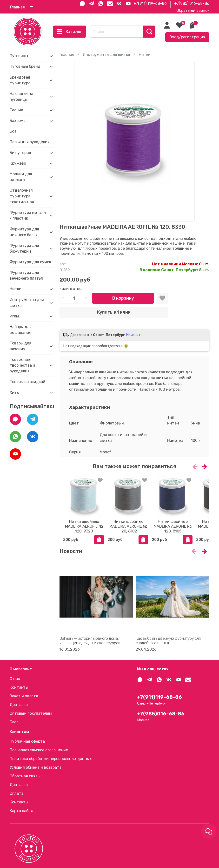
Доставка (19, 705)
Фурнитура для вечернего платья (26, 275)
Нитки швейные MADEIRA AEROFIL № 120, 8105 (185, 530)
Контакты (19, 687)
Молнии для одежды (21, 177)
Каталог (70, 32)
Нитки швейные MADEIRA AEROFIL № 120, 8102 (134, 530)
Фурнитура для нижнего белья (24, 232)
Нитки (145, 55)
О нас (15, 679)
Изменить (134, 335)
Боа (13, 131)
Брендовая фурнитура (20, 80)
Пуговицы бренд (25, 66)
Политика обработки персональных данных (51, 759)
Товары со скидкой (27, 382)
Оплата (17, 793)
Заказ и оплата (24, 696)
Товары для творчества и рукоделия (22, 365)
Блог (14, 722)
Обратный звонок (193, 10)
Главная (17, 7)
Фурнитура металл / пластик (28, 215)
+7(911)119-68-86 (159, 697)
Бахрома (18, 121)
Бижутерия (20, 153)
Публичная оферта (27, 741)
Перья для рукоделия (30, 142)
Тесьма (16, 110)
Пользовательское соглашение (39, 750)
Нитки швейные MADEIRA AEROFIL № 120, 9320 (84, 530)
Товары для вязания (20, 346)
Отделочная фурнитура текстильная (22, 196)
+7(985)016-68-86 (161, 714)
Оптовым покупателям (31, 713)
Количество (70, 289)
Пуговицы (19, 56)
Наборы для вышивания (21, 330)
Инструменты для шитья (106, 55)
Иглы (14, 316)
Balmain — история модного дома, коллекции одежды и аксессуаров (90, 642)
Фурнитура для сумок (30, 262)
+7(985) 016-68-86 (192, 3)
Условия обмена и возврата (36, 767)
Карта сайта (21, 811)
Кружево (18, 163)
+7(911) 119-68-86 (150, 3)
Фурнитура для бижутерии (24, 248)
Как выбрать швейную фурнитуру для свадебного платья (168, 642)
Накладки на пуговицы (21, 97)
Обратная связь (25, 776)
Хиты (15, 393)
